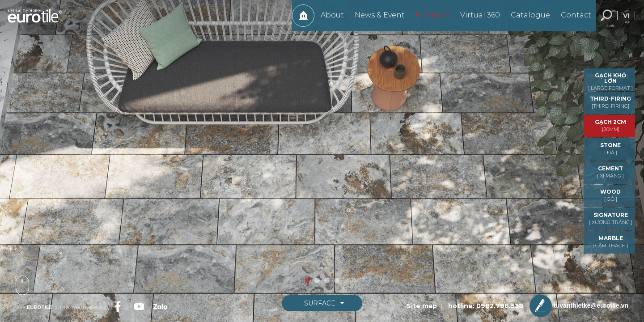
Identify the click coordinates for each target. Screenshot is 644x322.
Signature (610, 218)
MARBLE (610, 242)
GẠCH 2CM (610, 125)
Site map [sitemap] (422, 306)
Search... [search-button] (606, 20)
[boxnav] (322, 303)
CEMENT (610, 172)
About (328, 19)
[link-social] (117, 305)
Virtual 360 (476, 19)
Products (428, 19)
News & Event (375, 19)
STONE (610, 149)
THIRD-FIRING (610, 102)
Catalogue (526, 19)
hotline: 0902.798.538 (486, 306)
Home (299, 20)
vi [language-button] (626, 20)
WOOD (610, 195)
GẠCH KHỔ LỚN (610, 82)
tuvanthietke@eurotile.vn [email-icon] (579, 306)
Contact (572, 19)
